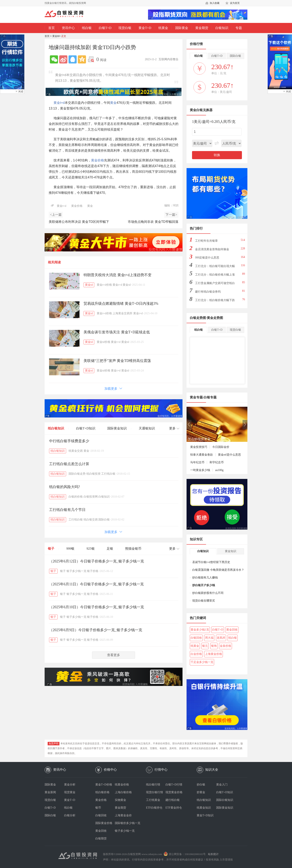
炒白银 (201, 785)
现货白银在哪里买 (204, 601)
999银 (70, 549)
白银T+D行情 (174, 785)
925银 (91, 549)
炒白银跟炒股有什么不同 (208, 593)
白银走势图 (198, 318)
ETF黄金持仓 (174, 808)
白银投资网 (91, 497)
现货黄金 (70, 792)
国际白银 (104, 520)
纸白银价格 (102, 792)
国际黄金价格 (104, 823)
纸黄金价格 (122, 785)
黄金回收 (232, 630)
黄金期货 (202, 28)
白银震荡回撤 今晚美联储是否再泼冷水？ (218, 570)
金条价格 (225, 646)
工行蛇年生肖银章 (206, 241)
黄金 (113, 103)
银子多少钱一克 (76, 571)
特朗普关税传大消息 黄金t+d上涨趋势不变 (118, 275)
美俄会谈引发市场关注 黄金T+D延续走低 (117, 332)
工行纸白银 (108, 474)
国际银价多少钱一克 (125, 823)
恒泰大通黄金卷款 (202, 455)
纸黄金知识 (204, 808)
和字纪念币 (217, 462)
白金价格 (196, 654)
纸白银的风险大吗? (64, 487)
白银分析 (70, 815)
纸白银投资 (93, 474)
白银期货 (101, 838)
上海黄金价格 (214, 654)
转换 (217, 155)
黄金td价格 (104, 342)
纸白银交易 (91, 520)
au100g (219, 470)
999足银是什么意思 (207, 258)
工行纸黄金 (153, 800)
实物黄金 (120, 800)
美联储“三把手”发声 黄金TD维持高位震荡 (117, 361)
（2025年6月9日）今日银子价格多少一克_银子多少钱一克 (96, 630)
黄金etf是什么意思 (229, 455)
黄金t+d (59, 103)
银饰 (214, 646)
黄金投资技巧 (199, 447)
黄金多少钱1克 (200, 630)
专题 (239, 28)
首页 (52, 28)
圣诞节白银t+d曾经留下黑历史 (211, 562)
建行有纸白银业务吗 (208, 292)
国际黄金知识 (117, 428)
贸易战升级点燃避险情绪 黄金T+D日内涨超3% (121, 304)
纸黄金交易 (76, 451)
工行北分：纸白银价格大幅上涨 (215, 275)
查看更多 (114, 655)
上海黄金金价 (123, 815)
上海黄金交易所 (122, 313)
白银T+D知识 (86, 428)
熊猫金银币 (133, 549)
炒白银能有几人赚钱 (205, 578)
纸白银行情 (153, 785)
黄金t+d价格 (104, 285)
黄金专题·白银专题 (203, 397)
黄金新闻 (50, 792)
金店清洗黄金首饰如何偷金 (212, 249)
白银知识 (222, 28)
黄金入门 (222, 785)
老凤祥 (221, 638)
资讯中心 (68, 28)
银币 (98, 808)
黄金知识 (231, 551)
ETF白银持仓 (154, 808)
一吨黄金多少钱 (200, 470)
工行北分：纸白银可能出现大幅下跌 (215, 267)
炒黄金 (201, 792)
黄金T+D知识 (205, 815)
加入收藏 (215, 3)
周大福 (209, 638)
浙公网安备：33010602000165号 (187, 854)
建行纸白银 (173, 800)
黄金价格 (98, 160)
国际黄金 (182, 28)
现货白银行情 (155, 792)
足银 (110, 549)
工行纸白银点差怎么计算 (69, 464)
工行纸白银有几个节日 (67, 510)
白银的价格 (76, 497)
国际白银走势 (77, 474)
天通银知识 (147, 428)
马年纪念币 (197, 462)
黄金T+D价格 (104, 785)
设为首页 (235, 3)
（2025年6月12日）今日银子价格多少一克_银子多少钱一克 (97, 561)
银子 (51, 549)
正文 (64, 36)
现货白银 (125, 28)
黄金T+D (145, 28)
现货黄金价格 (174, 792)
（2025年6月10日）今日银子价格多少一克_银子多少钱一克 (97, 607)
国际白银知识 (225, 800)
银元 (205, 646)
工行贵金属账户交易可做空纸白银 (215, 284)
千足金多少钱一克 (202, 662)
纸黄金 (163, 28)
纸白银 (87, 28)
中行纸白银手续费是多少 (69, 441)
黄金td (56, 36)
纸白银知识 (56, 428)
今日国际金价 (221, 447)
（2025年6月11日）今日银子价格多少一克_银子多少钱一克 (96, 584)
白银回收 (196, 638)
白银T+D (105, 28)
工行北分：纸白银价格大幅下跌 (215, 300)
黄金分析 (70, 785)
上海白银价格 (123, 792)
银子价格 (93, 571)
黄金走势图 (215, 318)
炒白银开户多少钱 (204, 585)
